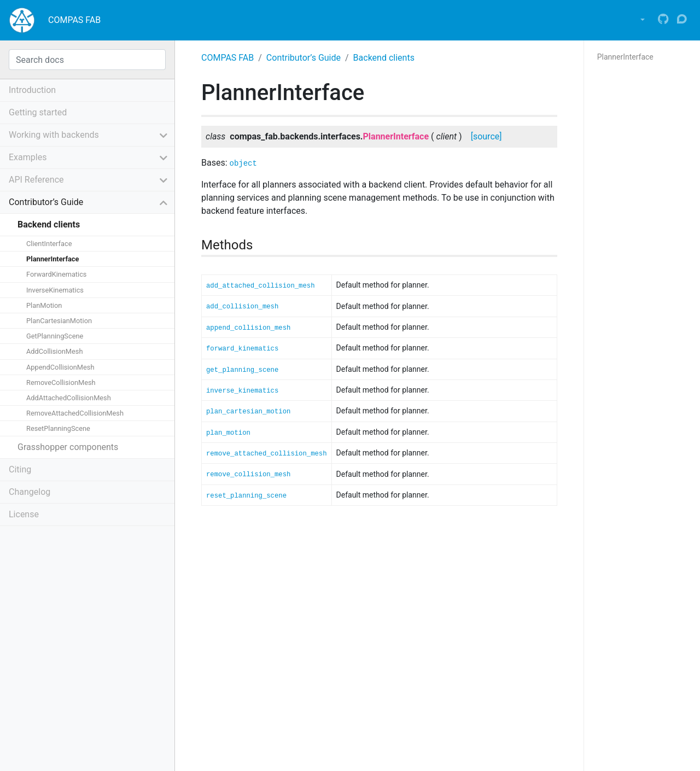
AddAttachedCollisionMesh (69, 398)
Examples (28, 157)
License (24, 514)
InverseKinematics (55, 290)
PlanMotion (44, 305)
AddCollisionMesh (54, 351)
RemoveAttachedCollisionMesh (75, 413)
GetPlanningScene (55, 336)
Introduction (32, 90)
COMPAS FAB (74, 20)
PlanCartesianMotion (59, 321)
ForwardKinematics (56, 274)
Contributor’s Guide (304, 58)
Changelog (30, 492)
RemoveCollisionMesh (61, 382)
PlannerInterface (52, 259)
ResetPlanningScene (58, 428)
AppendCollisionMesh (60, 367)
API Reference (36, 180)
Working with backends (54, 135)
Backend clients (384, 58)
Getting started (38, 112)
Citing (20, 469)
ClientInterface (49, 244)
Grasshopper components (68, 447)
